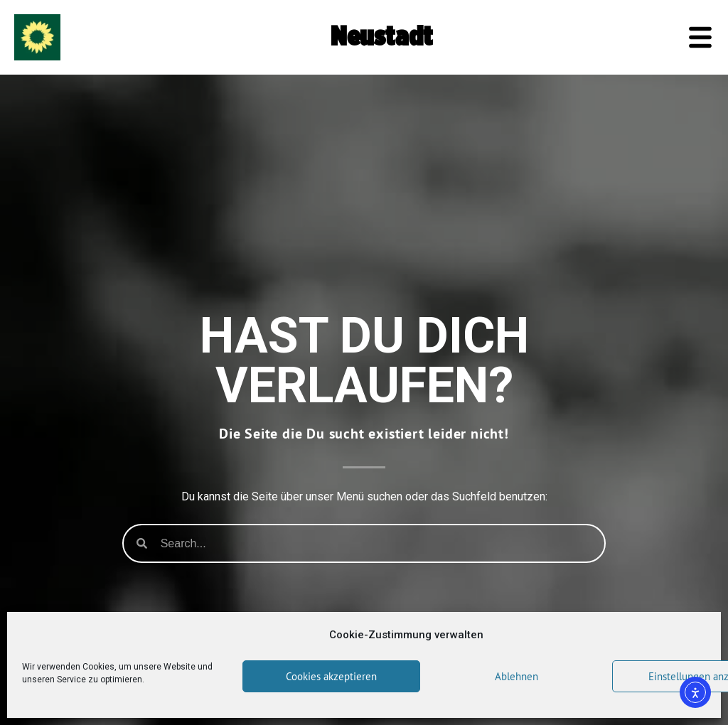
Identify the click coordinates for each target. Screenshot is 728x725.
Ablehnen (516, 676)
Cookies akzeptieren (331, 676)
